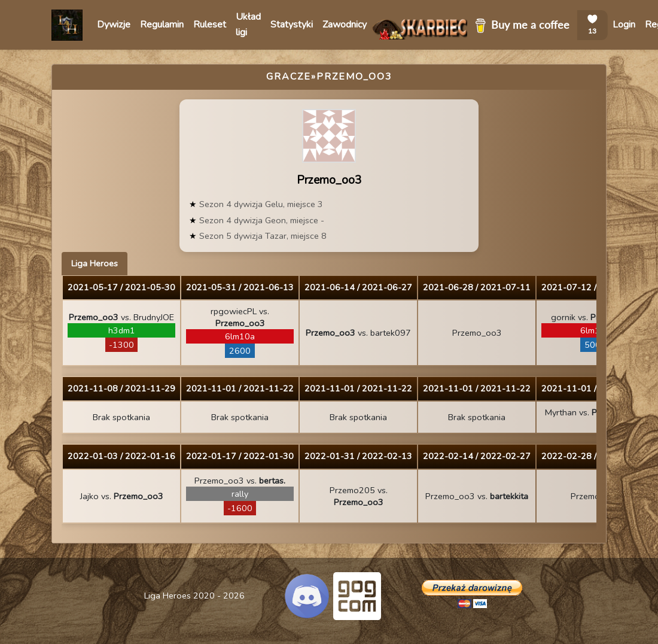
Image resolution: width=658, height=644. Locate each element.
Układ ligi (248, 25)
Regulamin (162, 25)
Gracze (289, 77)
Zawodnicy (345, 25)
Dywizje (114, 25)
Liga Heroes (95, 263)
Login (624, 25)
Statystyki (292, 25)
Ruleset (210, 25)
